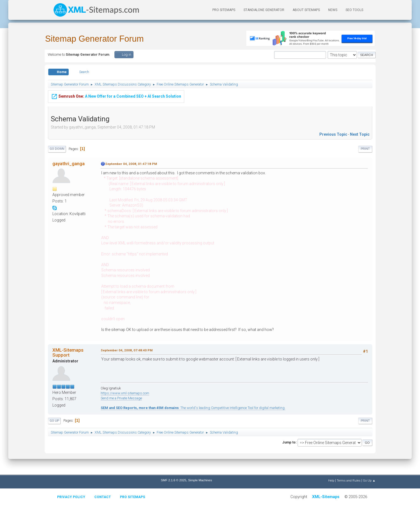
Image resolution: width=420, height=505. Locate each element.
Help (331, 480)
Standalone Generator (264, 10)
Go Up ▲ (369, 480)
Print (365, 149)
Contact (103, 497)
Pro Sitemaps (133, 497)
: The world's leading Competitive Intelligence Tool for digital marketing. (193, 408)
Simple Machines (200, 480)
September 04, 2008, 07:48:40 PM (127, 350)
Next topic (360, 134)
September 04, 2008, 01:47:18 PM (131, 164)
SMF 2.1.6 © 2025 (173, 480)
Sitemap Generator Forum (95, 39)
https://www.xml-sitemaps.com (125, 393)
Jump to (289, 442)
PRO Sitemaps (224, 10)
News (333, 10)
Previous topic (333, 134)
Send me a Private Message (121, 398)
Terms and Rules (349, 480)
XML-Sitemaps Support (68, 352)
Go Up (54, 421)
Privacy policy (71, 497)
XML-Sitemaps (326, 497)
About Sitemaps (306, 10)
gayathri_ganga (69, 164)
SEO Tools (354, 10)
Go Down (57, 149)
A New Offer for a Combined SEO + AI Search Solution (116, 96)
